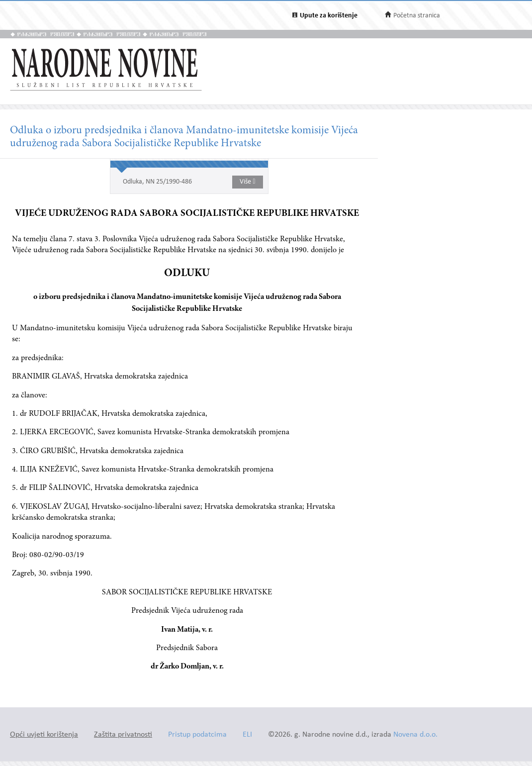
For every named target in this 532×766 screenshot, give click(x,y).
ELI (247, 735)
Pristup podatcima (197, 735)
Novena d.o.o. (415, 735)
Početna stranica (417, 16)
